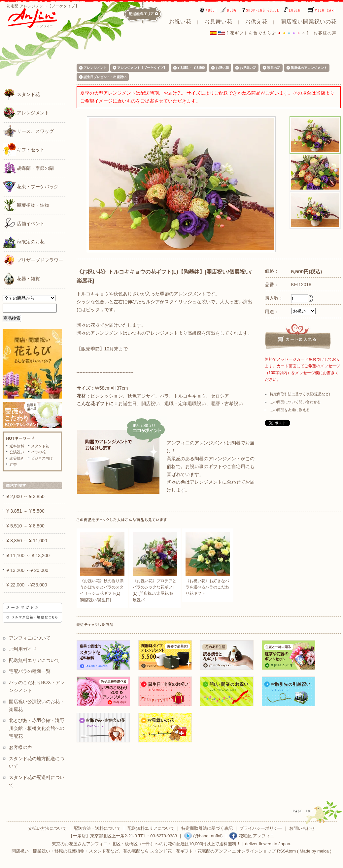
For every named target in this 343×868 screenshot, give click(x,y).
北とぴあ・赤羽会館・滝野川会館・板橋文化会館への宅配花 (37, 728)
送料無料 (17, 446)
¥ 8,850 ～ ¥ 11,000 (27, 541)
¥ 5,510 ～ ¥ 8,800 (26, 526)
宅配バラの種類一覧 (30, 671)
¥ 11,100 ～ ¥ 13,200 (28, 555)
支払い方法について (47, 828)
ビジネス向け (42, 458)
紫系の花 (274, 68)
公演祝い (17, 452)
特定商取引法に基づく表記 (207, 828)
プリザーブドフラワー (33, 260)
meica (323, 851)
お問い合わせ (302, 828)
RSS (281, 851)
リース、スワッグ (28, 131)
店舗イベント (24, 223)
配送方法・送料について (97, 828)
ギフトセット (24, 149)
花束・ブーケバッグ (31, 186)
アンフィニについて (30, 638)
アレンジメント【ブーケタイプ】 (142, 68)
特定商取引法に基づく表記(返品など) (300, 394)
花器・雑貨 (21, 278)
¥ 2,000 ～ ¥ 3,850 (26, 496)
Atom (291, 851)
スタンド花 (21, 94)
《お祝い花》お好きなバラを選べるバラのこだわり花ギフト (207, 587)
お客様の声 (325, 33)
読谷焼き (17, 458)
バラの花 (38, 452)
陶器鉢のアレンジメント (309, 68)
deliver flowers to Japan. (268, 844)
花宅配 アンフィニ (252, 836)
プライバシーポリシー (261, 828)
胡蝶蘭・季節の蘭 (28, 168)
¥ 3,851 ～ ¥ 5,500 (191, 68)
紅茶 (13, 464)
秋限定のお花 (24, 241)
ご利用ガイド (23, 649)
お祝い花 (222, 68)
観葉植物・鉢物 (26, 205)
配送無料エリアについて (34, 660)
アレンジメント (26, 112)
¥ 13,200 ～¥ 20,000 (28, 570)
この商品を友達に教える (290, 410)
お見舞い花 (248, 68)
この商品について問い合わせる (295, 402)
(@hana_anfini (203, 836)
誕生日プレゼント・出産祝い (105, 77)
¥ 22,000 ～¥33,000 (27, 585)
